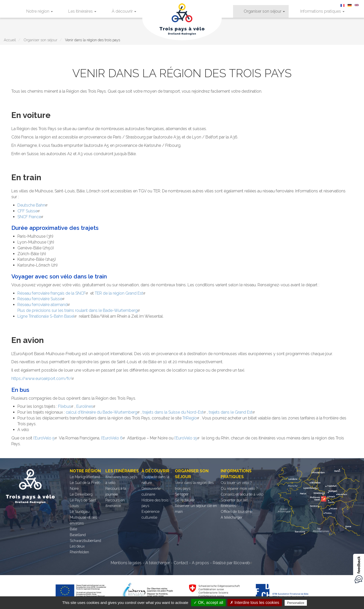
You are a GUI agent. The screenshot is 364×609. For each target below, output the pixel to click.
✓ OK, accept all (208, 603)
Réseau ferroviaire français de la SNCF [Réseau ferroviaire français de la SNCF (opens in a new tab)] (53, 293)
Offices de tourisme (236, 511)
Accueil (10, 40)
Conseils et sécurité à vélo (242, 494)
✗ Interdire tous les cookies (255, 603)
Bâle (73, 529)
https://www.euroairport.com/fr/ (43, 379)
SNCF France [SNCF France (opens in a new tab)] (31, 217)
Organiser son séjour (264, 11)
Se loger (182, 494)
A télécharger (232, 517)
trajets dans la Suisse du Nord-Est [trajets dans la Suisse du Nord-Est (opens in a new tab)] (175, 412)
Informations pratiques (322, 11)
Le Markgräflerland (85, 477)
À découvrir (124, 11)
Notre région (40, 11)
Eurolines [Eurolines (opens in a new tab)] (86, 406)
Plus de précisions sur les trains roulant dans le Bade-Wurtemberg (79, 310)
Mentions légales (126, 563)
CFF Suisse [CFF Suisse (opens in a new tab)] (29, 211)
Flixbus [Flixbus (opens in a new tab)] (66, 406)
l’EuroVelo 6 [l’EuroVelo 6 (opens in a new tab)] (114, 438)
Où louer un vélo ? (236, 483)
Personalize (296, 603)
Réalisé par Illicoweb (233, 563)
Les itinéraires (82, 11)
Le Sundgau (80, 511)
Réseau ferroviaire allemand (44, 305)
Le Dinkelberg (81, 494)
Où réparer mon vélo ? (239, 488)
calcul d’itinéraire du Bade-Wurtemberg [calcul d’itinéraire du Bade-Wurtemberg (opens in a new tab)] (103, 412)
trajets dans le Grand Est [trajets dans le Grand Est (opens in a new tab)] (232, 412)
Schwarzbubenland (85, 541)
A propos (200, 563)
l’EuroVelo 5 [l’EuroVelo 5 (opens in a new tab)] (46, 438)
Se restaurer (185, 500)
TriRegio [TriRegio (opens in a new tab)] (191, 418)
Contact (181, 563)
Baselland (78, 535)
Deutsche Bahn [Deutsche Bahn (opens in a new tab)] (33, 205)
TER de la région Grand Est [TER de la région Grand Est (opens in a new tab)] (121, 293)
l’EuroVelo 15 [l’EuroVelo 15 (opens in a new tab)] (188, 438)
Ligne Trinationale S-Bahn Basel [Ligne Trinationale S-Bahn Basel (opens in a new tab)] (48, 316)
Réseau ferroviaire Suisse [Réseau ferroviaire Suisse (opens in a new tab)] (42, 299)
